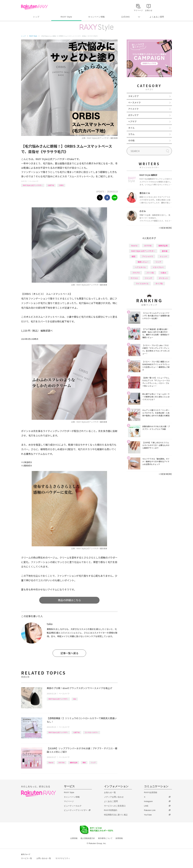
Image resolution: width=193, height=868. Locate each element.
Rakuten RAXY (34, 7)
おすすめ (62, 762)
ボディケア (133, 115)
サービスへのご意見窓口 (115, 806)
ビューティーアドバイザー (76, 810)
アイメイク (133, 109)
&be (75, 699)
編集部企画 (74, 762)
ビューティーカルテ (73, 806)
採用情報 (119, 838)
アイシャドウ (148, 256)
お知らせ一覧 (110, 792)
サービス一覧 (27, 858)
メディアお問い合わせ (114, 797)
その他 (131, 140)
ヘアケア (132, 121)
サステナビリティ (63, 858)
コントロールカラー (92, 732)
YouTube (148, 815)
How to (51, 762)
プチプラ (136, 273)
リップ (93, 762)
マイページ (69, 801)
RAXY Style (66, 17)
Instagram (148, 801)
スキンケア (133, 96)
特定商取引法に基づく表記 (116, 815)
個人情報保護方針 (88, 838)
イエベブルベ (158, 267)
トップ (36, 17)
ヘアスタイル (140, 267)
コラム (131, 134)
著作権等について (105, 838)
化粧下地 (51, 185)
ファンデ (148, 278)
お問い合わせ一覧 (44, 858)
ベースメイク (34, 181)
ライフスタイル (142, 283)
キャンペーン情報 (96, 17)
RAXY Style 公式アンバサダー (33, 185)
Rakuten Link (150, 810)
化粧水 (163, 273)
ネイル (131, 128)
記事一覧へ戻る (69, 653)
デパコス (134, 278)
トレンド (163, 256)
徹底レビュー (143, 262)
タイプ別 (159, 283)
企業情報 (74, 838)
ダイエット (163, 278)
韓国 (84, 762)
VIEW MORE (165, 228)
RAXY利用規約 (111, 810)
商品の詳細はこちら (69, 600)
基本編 (165, 251)
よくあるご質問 (157, 17)
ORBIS (61, 185)
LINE (146, 806)
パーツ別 (150, 273)
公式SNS (126, 17)
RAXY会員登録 (151, 792)
